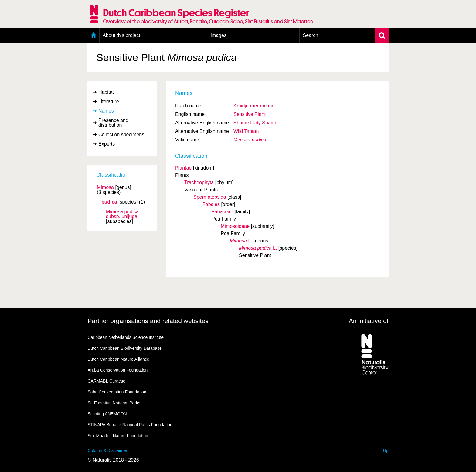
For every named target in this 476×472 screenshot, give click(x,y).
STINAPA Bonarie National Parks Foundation (130, 425)
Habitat (106, 92)
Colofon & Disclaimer (108, 450)
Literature (109, 101)
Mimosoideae (235, 226)
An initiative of (369, 321)
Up (386, 450)
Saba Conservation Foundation (117, 392)
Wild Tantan (246, 131)
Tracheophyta (199, 182)
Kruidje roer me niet (255, 106)
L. (252, 140)
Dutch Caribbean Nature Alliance (119, 359)
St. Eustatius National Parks (114, 403)
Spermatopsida (210, 197)
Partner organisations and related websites (148, 321)
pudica (109, 202)
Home (93, 35)
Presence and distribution (113, 123)
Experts (107, 144)
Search (310, 35)
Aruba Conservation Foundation (118, 370)
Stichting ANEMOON (107, 414)
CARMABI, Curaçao (107, 381)
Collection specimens (121, 135)
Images (218, 35)
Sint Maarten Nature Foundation (118, 436)
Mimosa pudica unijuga (122, 214)
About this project (121, 35)
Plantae (183, 168)
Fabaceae (222, 212)
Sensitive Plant (250, 114)
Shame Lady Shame (255, 123)
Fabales (211, 204)
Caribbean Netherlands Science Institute (126, 337)
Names (106, 111)
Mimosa (105, 187)
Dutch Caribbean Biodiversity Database (125, 348)
